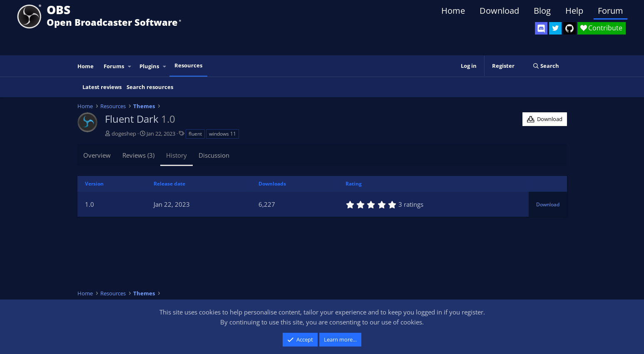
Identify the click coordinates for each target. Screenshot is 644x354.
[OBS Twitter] (555, 28)
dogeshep (124, 134)
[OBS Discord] (541, 28)
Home (453, 11)
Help (574, 11)
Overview (97, 155)
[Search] (546, 66)
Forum (610, 11)
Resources (188, 65)
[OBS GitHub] (569, 28)
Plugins (149, 66)
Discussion (214, 155)
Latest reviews (102, 87)
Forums (114, 66)
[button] (129, 66)
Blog (542, 11)
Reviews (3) (138, 155)
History (177, 155)
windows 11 (223, 134)
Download (499, 11)
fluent (195, 134)
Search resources (150, 87)
